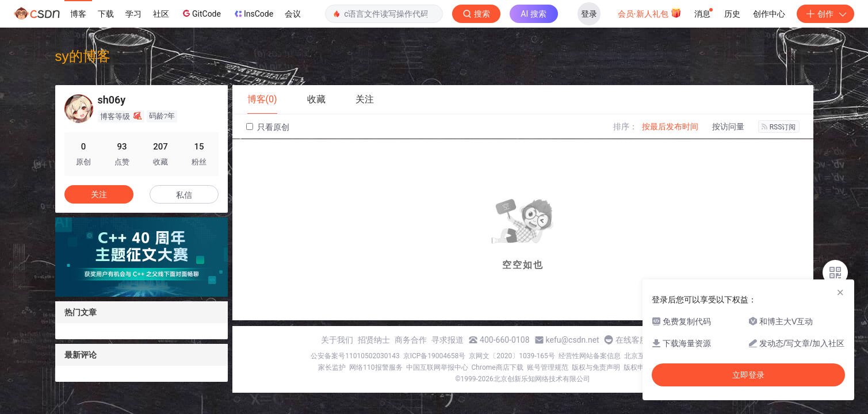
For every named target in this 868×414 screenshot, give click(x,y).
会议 (293, 14)
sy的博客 (83, 56)
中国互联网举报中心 (437, 367)
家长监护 (332, 367)
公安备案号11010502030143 (355, 356)
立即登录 (748, 375)
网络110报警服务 (376, 367)
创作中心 (769, 14)
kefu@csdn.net (573, 340)
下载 (106, 14)
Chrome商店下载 (498, 367)
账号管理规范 (548, 367)
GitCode (201, 13)
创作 (825, 14)
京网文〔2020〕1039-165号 (512, 356)
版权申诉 (637, 367)
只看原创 (268, 127)
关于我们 (337, 340)
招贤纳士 (374, 340)
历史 (732, 14)
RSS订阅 (779, 127)
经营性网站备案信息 (590, 356)
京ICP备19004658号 (435, 356)
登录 (589, 14)
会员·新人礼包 (650, 13)
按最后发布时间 (670, 126)
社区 (161, 14)
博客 (78, 14)
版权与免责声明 (596, 367)
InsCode (253, 14)
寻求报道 (448, 340)
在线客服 (632, 340)
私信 (184, 195)
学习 (133, 14)
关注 (99, 194)
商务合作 (411, 340)
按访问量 (728, 126)
